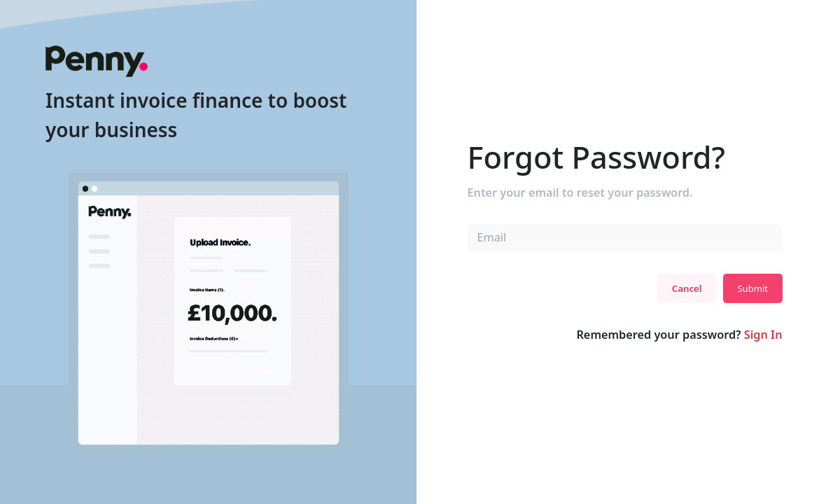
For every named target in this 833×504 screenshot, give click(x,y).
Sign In (763, 335)
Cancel (687, 288)
